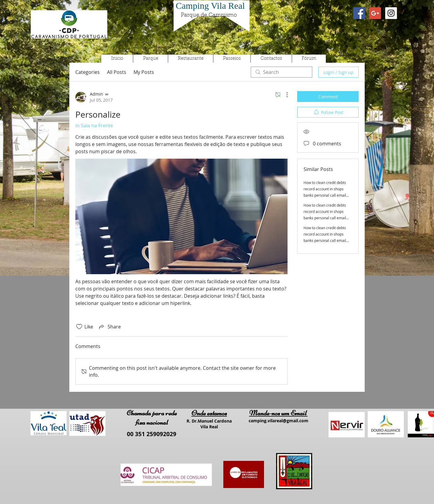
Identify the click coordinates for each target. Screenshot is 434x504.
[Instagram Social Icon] (391, 13)
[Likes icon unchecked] (79, 327)
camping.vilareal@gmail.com (278, 421)
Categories (88, 72)
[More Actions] (284, 95)
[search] (281, 72)
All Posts (117, 72)
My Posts (144, 72)
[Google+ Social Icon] (375, 13)
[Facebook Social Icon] (359, 13)
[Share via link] (109, 327)
